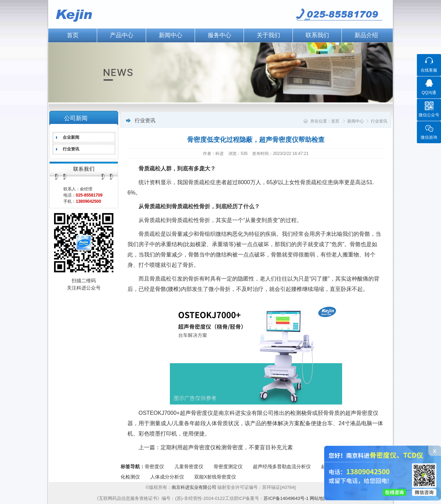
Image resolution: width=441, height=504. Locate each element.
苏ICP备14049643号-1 (286, 498)
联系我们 (317, 35)
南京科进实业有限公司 (195, 487)
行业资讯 (71, 149)
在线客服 (429, 70)
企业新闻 (71, 137)
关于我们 (268, 35)
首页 (73, 35)
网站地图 (319, 498)
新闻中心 (171, 35)
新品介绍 (366, 35)
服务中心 (219, 35)
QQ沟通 (429, 93)
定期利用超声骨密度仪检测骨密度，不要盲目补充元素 (227, 447)
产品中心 (122, 35)
